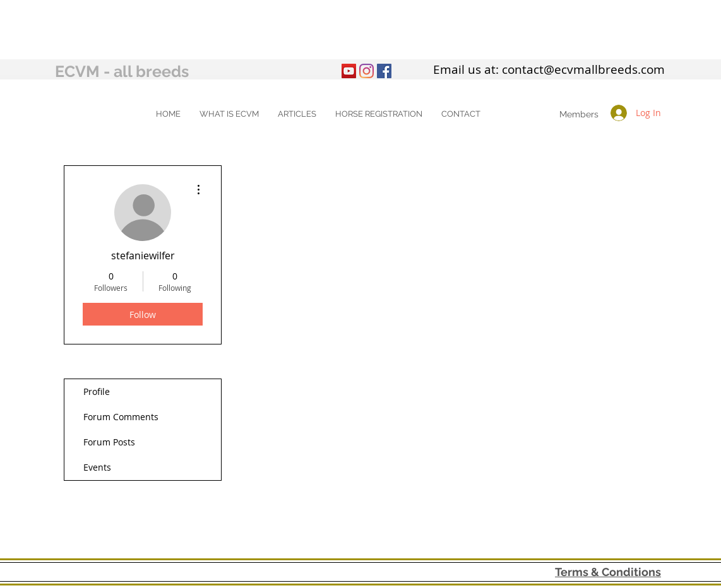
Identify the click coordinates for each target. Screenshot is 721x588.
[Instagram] (366, 71)
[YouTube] (349, 71)
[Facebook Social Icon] (384, 71)
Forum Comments (121, 417)
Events (97, 467)
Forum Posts (109, 442)
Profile (97, 391)
